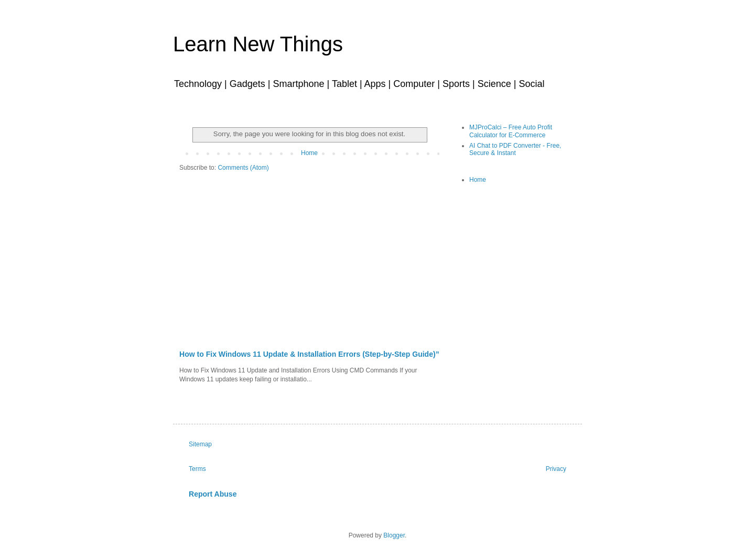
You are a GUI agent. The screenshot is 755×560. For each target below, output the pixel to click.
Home (309, 153)
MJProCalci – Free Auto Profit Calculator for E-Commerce (511, 131)
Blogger (394, 535)
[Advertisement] (309, 271)
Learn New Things (258, 44)
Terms (197, 469)
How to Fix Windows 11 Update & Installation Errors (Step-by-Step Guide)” (309, 354)
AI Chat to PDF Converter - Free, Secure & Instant (515, 149)
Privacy (556, 469)
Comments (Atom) (243, 168)
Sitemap (200, 444)
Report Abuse (213, 494)
